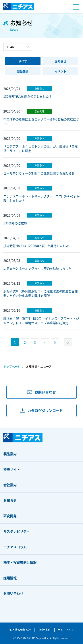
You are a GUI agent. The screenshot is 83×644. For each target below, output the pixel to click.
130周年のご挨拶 (15, 223)
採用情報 (10, 578)
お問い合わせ (13, 593)
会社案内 (10, 485)
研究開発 (10, 516)
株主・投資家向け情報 (20, 562)
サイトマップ (66, 630)
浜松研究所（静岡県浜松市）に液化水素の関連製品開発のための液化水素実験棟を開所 (41, 293)
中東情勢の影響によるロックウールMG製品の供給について (41, 121)
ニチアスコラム (15, 547)
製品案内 (10, 454)
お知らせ (40, 88)
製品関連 (40, 111)
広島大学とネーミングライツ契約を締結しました (37, 268)
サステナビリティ (16, 531)
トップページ (12, 366)
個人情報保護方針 (20, 630)
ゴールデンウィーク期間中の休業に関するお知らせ (39, 173)
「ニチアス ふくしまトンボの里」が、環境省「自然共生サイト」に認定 (41, 148)
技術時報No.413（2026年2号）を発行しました (36, 246)
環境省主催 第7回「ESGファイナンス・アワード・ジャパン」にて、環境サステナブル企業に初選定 (41, 321)
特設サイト (12, 469)
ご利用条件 (44, 630)
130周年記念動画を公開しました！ (28, 96)
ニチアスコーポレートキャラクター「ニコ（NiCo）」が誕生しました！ (41, 198)
